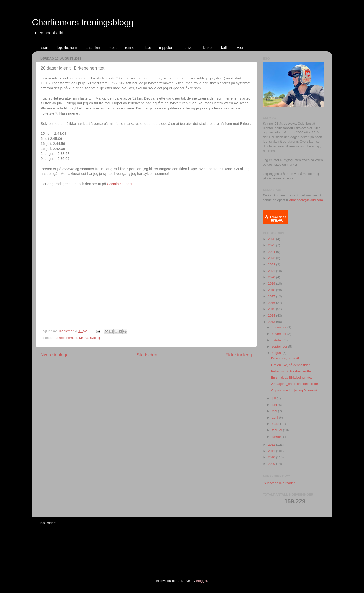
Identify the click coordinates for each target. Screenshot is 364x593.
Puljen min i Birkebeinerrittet (291, 371)
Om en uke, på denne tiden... (292, 365)
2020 (272, 277)
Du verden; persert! (285, 358)
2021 (272, 271)
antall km (93, 48)
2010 (272, 457)
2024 (272, 252)
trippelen (166, 48)
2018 (272, 290)
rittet (147, 48)
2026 (272, 239)
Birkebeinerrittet (66, 338)
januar (277, 437)
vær (240, 48)
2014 (272, 316)
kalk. (225, 48)
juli (274, 398)
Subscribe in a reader (279, 483)
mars (276, 424)
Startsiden (147, 355)
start (45, 48)
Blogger (202, 581)
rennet (130, 48)
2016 (272, 303)
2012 (272, 445)
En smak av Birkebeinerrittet (292, 378)
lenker (208, 48)
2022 (272, 264)
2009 (272, 464)
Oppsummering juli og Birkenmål (295, 390)
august (277, 353)
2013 (272, 322)
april (275, 417)
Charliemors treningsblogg (83, 22)
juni (275, 405)
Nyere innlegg (55, 355)
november (280, 334)
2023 (272, 258)
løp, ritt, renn (67, 48)
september (280, 347)
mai (275, 411)
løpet (112, 48)
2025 (272, 245)
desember (280, 327)
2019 (272, 284)
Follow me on (278, 219)
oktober (278, 340)
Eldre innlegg (239, 355)
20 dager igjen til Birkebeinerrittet (295, 384)
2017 (272, 296)
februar (277, 430)
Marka (84, 338)
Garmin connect (120, 184)
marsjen (188, 48)
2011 (272, 451)
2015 (272, 309)
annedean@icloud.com (306, 200)
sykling (95, 338)
